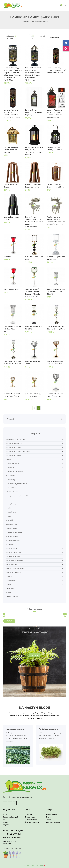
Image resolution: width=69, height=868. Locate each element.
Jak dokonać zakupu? (11, 817)
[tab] (33, 36)
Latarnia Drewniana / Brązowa (11, 186)
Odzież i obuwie (12, 528)
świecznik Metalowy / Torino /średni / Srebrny (56, 395)
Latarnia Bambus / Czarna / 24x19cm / (54, 149)
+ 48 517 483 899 (12, 838)
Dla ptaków (10, 476)
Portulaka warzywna (48, 729)
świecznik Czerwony (11, 289)
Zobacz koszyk (30, 817)
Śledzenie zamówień (32, 822)
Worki (8, 593)
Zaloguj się (28, 814)
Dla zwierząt (11, 480)
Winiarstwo (10, 589)
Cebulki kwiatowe (12, 464)
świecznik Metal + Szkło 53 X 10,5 (34, 328)
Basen (9, 460)
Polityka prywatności (53, 822)
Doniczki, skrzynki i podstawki (16, 484)
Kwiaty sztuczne (12, 492)
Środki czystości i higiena (15, 569)
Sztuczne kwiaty (12, 564)
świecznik (7, 257)
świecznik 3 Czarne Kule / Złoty (34, 258)
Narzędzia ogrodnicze (14, 504)
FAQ (5, 820)
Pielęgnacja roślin (12, 536)
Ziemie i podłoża (12, 597)
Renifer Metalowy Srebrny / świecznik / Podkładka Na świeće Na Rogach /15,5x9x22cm (56, 221)
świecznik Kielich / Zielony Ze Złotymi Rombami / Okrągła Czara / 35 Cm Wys (32, 293)
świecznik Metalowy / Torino (33, 363)
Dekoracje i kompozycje (14, 472)
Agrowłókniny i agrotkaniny (16, 439)
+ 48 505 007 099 (12, 834)
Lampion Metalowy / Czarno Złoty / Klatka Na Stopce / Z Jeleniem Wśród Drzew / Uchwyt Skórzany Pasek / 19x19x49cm (13, 74)
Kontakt (6, 822)
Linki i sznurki (11, 500)
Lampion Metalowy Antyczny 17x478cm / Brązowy (34, 112)
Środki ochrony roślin (14, 573)
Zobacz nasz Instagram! (12, 848)
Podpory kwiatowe (13, 540)
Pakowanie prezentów (14, 532)
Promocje (10, 544)
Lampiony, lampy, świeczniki (17, 496)
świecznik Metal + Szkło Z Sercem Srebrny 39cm (56, 328)
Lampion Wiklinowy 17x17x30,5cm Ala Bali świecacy (12, 150)
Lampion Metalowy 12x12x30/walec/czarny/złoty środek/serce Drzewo (56, 70)
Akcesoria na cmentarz (14, 447)
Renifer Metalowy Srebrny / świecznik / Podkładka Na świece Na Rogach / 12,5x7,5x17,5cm (34, 222)
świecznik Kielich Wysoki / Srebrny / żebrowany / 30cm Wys (56, 292)
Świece (9, 577)
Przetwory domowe (13, 556)
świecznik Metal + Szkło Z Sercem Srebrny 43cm (13, 363)
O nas (5, 814)
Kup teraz (35, 655)
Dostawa (49, 817)
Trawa (8, 585)
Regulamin (7, 825)
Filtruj (9, 621)
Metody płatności (52, 814)
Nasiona (9, 508)
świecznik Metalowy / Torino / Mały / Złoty (12, 395)
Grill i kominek (11, 488)
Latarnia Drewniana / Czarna (11, 218)
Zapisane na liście (31, 820)
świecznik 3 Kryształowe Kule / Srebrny (56, 258)
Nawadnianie (11, 512)
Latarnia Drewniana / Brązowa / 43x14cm (33, 186)
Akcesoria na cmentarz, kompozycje (19, 451)
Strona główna (25, 21)
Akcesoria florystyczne (14, 443)
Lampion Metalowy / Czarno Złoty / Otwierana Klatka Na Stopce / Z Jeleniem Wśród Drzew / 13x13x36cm (33, 74)
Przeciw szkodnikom (13, 552)
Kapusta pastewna (15, 729)
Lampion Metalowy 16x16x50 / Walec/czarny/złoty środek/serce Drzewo (12, 114)
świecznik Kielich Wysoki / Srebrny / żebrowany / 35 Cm (13, 329)
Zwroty (49, 820)
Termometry (11, 581)
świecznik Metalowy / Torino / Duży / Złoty (55, 363)
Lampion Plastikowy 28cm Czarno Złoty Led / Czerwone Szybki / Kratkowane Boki (56, 114)
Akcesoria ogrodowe (13, 456)
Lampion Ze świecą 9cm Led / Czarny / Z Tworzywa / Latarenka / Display (34, 151)
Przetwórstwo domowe (14, 560)
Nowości (9, 520)
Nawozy (9, 516)
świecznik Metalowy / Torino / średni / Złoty (33, 395)
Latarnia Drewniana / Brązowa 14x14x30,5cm (56, 186)
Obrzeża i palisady (13, 524)
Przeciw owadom (12, 548)
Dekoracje (10, 468)
